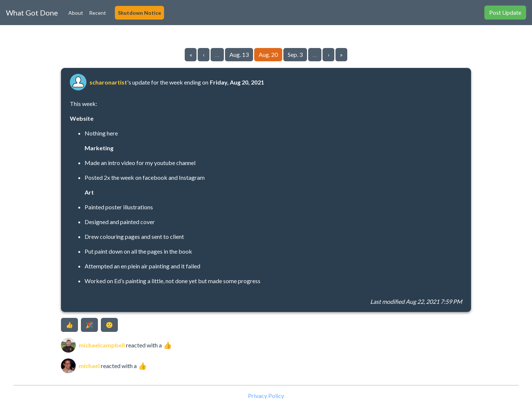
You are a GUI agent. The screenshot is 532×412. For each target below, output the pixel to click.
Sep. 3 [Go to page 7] (295, 54)
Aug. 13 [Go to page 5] (239, 54)
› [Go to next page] (329, 54)
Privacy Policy (266, 396)
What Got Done (32, 13)
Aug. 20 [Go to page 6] (268, 54)
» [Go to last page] (341, 54)
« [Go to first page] (191, 54)
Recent (98, 13)
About (76, 13)
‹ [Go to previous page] (204, 54)
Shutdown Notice (139, 13)
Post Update (505, 12)
